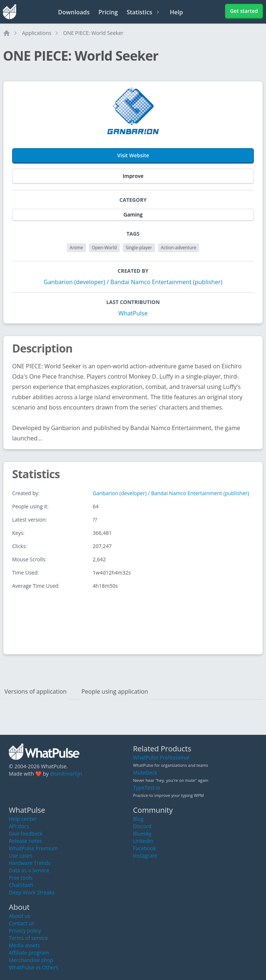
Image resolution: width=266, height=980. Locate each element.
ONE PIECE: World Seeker (93, 33)
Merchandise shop (31, 960)
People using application (115, 691)
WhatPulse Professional (161, 757)
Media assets (24, 945)
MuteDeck (145, 772)
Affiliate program (29, 953)
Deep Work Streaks (32, 892)
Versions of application (35, 691)
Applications (37, 33)
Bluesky (142, 834)
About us (19, 916)
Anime (76, 248)
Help (176, 12)
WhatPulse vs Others (34, 967)
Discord (142, 826)
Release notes (25, 841)
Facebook (144, 848)
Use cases (21, 856)
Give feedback (26, 834)
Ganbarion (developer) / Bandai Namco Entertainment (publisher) (133, 282)
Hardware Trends (30, 863)
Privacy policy (25, 931)
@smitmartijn (66, 774)
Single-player (139, 248)
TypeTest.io (147, 788)
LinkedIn (143, 841)
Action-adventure (179, 248)
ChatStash (21, 885)
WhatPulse (133, 313)
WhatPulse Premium (33, 848)
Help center (23, 819)
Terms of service (28, 938)
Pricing (108, 12)
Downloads (74, 12)
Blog (138, 819)
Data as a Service (29, 870)
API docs (19, 826)
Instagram (145, 856)
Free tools (21, 878)
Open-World (104, 248)
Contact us (21, 923)
